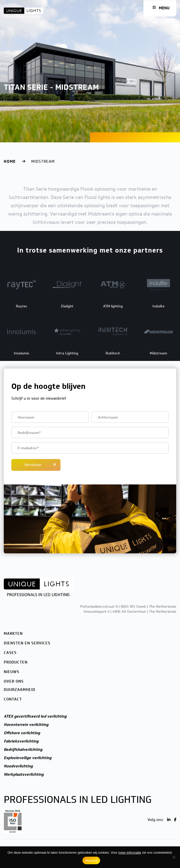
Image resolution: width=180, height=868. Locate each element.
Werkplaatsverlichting (24, 774)
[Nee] (174, 857)
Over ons (14, 681)
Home (10, 161)
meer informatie (130, 853)
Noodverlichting (18, 766)
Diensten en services (27, 643)
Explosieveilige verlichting (28, 758)
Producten (16, 662)
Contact (13, 699)
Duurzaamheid (20, 690)
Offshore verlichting (22, 733)
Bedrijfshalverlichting (23, 750)
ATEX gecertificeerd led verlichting (35, 716)
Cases (10, 653)
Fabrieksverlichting (21, 741)
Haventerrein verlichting (26, 725)
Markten (13, 634)
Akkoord (91, 861)
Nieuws (12, 672)
